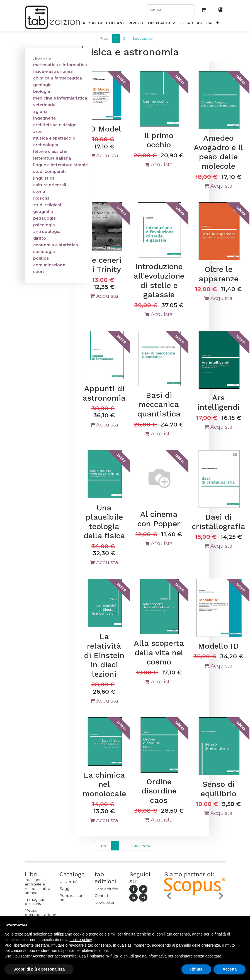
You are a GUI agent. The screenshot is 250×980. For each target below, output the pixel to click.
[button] (218, 24)
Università (69, 882)
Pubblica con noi (71, 898)
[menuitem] (96, 24)
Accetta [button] (230, 969)
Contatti (102, 895)
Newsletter (105, 902)
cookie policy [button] (81, 940)
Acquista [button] (104, 156)
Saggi (65, 889)
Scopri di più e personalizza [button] (39, 969)
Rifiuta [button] (196, 969)
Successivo (143, 38)
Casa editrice (106, 889)
